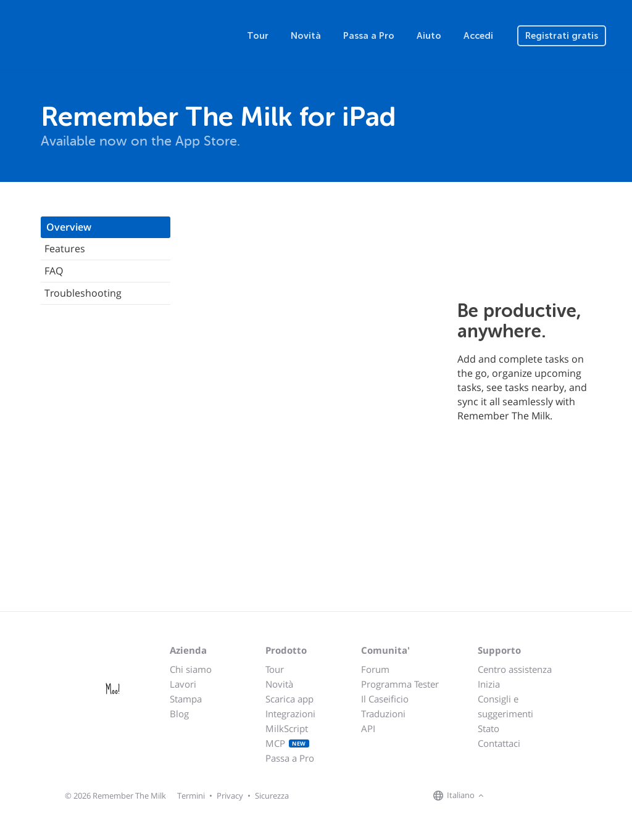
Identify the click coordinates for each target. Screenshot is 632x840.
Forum (375, 669)
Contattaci (499, 743)
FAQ (54, 271)
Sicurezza (272, 796)
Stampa (186, 699)
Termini (191, 796)
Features (65, 249)
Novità (306, 36)
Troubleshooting (83, 293)
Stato (489, 728)
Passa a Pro (369, 36)
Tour (258, 36)
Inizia (489, 684)
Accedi (478, 36)
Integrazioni (290, 714)
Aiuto (429, 36)
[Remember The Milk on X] (522, 796)
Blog (179, 714)
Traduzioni (383, 714)
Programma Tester (400, 684)
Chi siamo (191, 669)
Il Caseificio (385, 699)
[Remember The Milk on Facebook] (505, 796)
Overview (69, 227)
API (368, 728)
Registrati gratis (562, 36)
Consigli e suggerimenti (505, 706)
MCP (287, 743)
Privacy (230, 796)
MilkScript (287, 728)
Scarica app (289, 699)
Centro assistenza (515, 669)
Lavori (183, 684)
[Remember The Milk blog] (538, 796)
